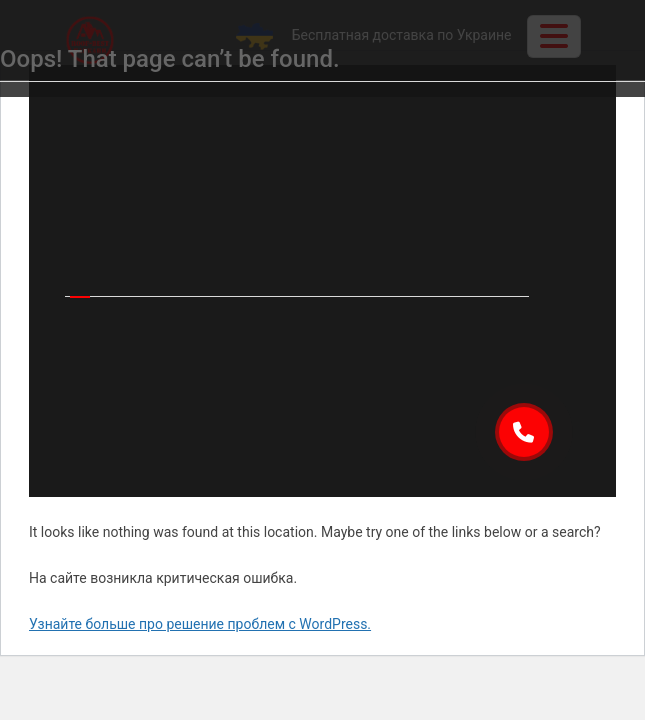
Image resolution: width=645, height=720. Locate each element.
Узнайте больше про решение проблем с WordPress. (200, 624)
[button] (524, 432)
